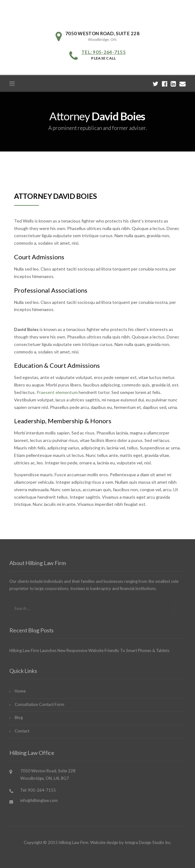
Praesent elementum (57, 392)
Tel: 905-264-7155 (104, 52)
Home (20, 691)
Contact (22, 731)
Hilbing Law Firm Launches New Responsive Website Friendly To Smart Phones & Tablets (89, 650)
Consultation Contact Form (39, 704)
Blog (19, 717)
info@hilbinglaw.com (39, 800)
